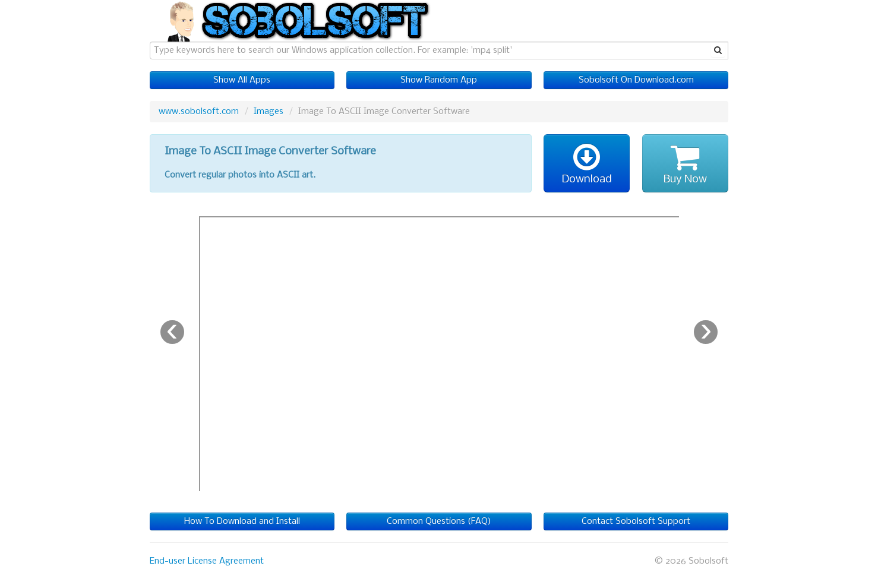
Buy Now (685, 163)
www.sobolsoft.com (199, 112)
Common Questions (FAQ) (439, 521)
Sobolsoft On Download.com (636, 80)
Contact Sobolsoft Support (636, 521)
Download (587, 163)
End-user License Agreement (207, 561)
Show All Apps (242, 80)
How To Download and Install (242, 521)
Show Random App (439, 80)
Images (269, 112)
